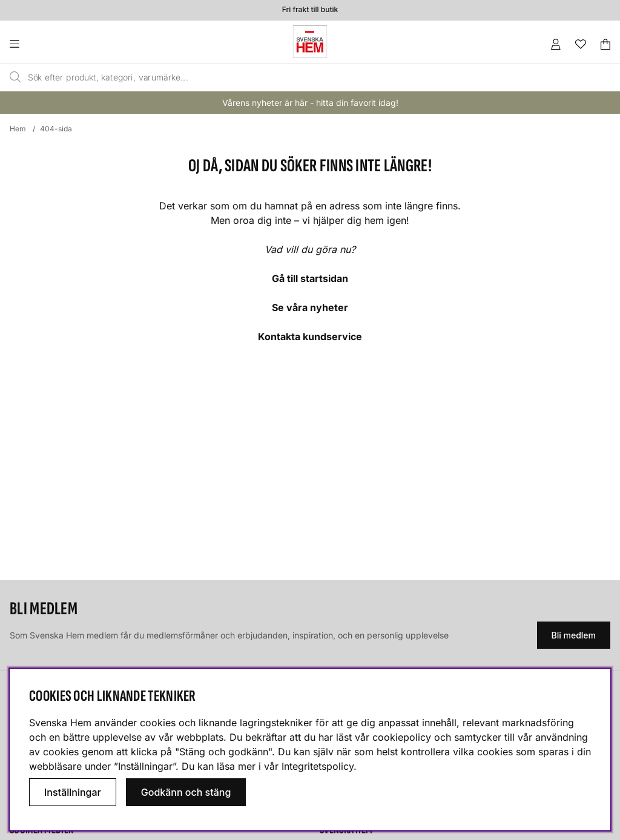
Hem (18, 129)
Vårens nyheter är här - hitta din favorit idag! (310, 103)
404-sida (56, 129)
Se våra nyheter (310, 307)
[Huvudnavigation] (39, 44)
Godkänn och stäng (186, 792)
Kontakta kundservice (310, 336)
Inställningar (73, 792)
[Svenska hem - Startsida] (310, 42)
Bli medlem (574, 635)
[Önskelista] (581, 44)
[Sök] (272, 77)
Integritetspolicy (318, 766)
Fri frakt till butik (310, 10)
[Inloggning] (556, 44)
